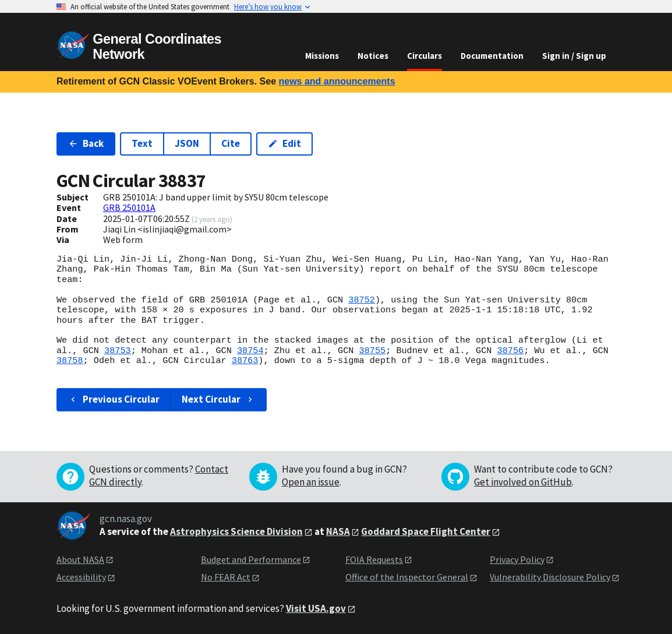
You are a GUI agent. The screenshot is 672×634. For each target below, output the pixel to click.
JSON (187, 143)
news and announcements (337, 81)
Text (142, 143)
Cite (231, 143)
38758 (70, 361)
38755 (372, 351)
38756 (510, 351)
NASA (338, 531)
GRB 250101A (129, 207)
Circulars (425, 56)
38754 (250, 351)
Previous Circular (114, 399)
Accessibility (81, 577)
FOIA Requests (374, 559)
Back (86, 143)
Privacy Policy (517, 559)
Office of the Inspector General (407, 577)
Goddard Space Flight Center (426, 531)
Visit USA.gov (316, 608)
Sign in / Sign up (574, 56)
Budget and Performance (251, 559)
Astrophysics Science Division (236, 531)
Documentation (492, 56)
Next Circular (218, 399)
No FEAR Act (226, 577)
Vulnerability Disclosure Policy (550, 577)
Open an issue (311, 482)
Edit (284, 143)
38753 (118, 351)
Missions (322, 56)
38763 (245, 361)
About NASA (80, 559)
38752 (362, 300)
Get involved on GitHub (523, 482)
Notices (373, 56)
